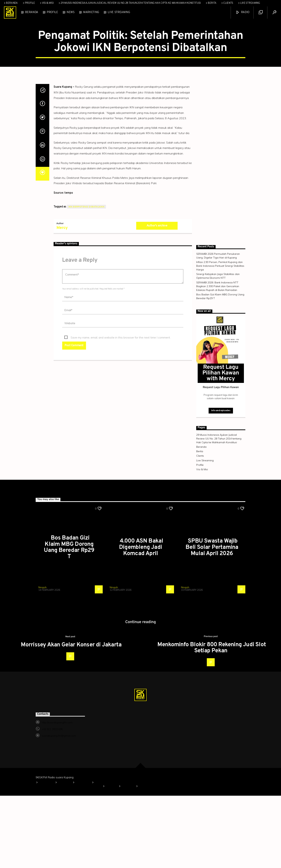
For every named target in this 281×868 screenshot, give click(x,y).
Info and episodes (221, 483)
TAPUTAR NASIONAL (150, 61)
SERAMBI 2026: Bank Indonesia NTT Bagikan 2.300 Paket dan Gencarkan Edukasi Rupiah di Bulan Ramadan (218, 359)
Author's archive (157, 298)
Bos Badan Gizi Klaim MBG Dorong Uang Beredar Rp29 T (69, 620)
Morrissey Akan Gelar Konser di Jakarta (71, 717)
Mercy (62, 300)
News (71, 12)
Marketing (91, 12)
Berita (211, 3)
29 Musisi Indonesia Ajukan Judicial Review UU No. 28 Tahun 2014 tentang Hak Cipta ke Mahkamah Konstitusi (129, 3)
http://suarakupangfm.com (57, 795)
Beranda (11, 3)
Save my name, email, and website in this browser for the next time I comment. (121, 410)
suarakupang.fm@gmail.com (59, 808)
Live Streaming (249, 3)
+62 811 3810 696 (52, 801)
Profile (29, 3)
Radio (243, 12)
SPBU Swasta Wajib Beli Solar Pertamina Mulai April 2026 (212, 620)
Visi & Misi (47, 3)
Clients (227, 3)
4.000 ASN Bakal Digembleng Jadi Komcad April (141, 620)
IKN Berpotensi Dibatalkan (86, 279)
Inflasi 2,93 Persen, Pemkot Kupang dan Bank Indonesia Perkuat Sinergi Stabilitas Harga (220, 338)
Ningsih (42, 660)
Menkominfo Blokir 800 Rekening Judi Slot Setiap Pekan (212, 720)
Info (122, 61)
